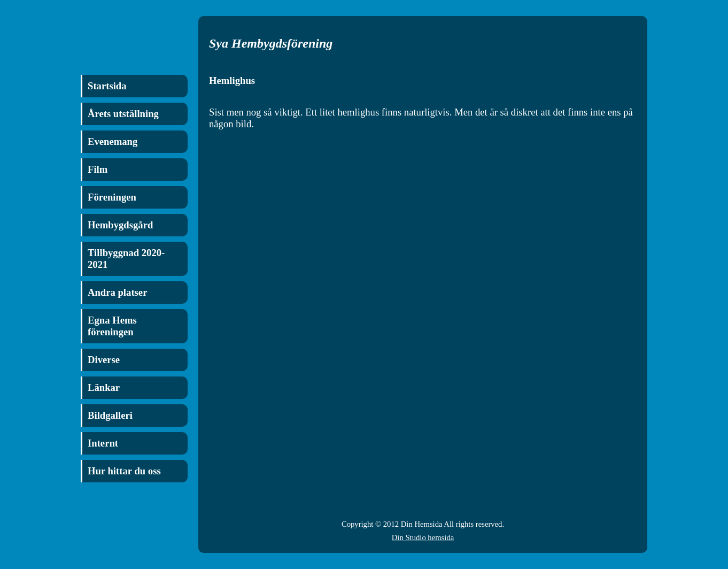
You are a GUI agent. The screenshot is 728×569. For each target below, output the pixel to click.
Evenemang (113, 141)
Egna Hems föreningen (112, 326)
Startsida (107, 86)
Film (98, 169)
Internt (103, 443)
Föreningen (112, 197)
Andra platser (117, 292)
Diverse (104, 360)
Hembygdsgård (120, 225)
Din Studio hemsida (423, 537)
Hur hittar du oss (124, 471)
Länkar (104, 387)
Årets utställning (123, 114)
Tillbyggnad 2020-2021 (126, 259)
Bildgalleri (110, 415)
